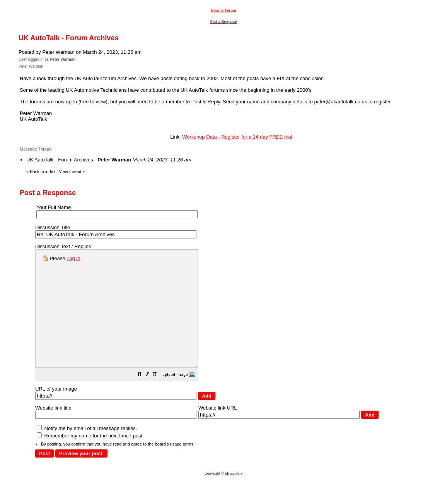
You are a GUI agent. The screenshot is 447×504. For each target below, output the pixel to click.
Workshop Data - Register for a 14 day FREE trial (237, 137)
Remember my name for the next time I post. (90, 459)
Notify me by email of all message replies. (87, 452)
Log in (73, 258)
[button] (159, 399)
